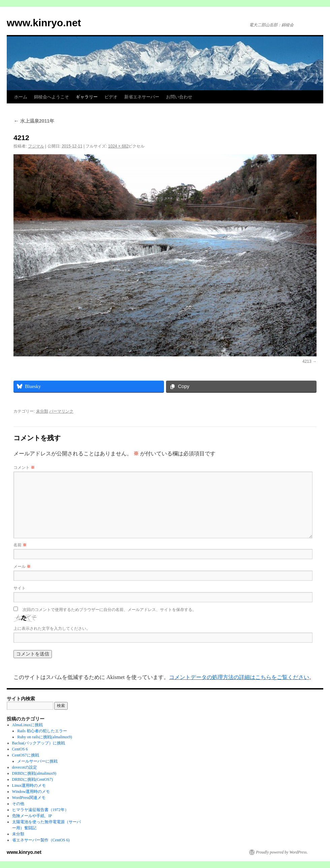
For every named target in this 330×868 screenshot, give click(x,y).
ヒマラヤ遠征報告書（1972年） (40, 810)
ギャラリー (87, 97)
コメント (24, 468)
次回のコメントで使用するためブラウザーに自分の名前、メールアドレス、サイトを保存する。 (109, 610)
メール (22, 567)
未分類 (42, 411)
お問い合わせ (179, 97)
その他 (18, 804)
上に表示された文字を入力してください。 (52, 629)
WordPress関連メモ (29, 798)
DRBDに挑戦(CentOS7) (32, 779)
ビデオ (111, 97)
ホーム (21, 97)
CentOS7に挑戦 (26, 755)
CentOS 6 (20, 749)
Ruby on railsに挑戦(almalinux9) (45, 737)
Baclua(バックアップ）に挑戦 (39, 743)
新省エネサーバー (142, 97)
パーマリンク (61, 411)
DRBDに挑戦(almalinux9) (34, 773)
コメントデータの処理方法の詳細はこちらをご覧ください (239, 677)
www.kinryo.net (44, 23)
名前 (20, 545)
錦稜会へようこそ (52, 97)
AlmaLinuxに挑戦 (27, 725)
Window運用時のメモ (31, 792)
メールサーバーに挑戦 (37, 761)
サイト (20, 588)
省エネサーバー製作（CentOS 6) (41, 840)
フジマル (36, 146)
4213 (307, 361)
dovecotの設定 (25, 767)
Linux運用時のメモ (29, 785)
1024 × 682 (118, 146)
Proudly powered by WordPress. (282, 852)
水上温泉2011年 (34, 121)
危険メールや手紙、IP (32, 816)
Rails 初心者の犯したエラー (42, 731)
